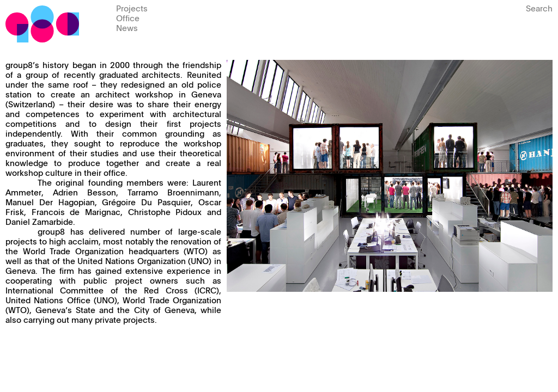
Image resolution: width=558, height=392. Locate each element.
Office (128, 18)
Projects (132, 8)
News (127, 27)
